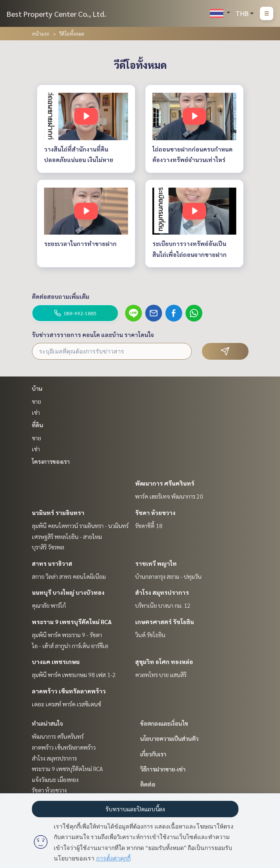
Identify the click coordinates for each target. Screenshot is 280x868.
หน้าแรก (41, 34)
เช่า (36, 412)
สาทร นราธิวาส (52, 563)
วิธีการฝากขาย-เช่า (163, 769)
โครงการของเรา (51, 461)
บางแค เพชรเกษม (56, 661)
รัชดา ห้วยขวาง (155, 512)
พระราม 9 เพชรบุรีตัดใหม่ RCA (72, 622)
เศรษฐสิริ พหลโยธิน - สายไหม (67, 536)
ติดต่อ (148, 784)
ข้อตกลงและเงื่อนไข (164, 723)
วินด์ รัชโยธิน (150, 635)
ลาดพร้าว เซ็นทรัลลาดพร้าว (69, 691)
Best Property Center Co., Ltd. (56, 14)
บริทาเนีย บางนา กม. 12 (163, 605)
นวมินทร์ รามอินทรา (58, 512)
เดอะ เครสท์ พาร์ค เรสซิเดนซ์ (67, 704)
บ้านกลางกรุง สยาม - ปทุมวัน (168, 576)
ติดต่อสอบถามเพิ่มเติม (61, 296)
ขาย (37, 401)
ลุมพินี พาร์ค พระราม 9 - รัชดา (67, 635)
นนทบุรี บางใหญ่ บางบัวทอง (68, 592)
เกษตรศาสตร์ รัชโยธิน (165, 622)
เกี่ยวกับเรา (153, 754)
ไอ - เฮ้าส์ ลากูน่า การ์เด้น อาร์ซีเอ (70, 646)
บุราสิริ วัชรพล (48, 547)
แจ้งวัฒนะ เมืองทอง (55, 779)
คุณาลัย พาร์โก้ (49, 605)
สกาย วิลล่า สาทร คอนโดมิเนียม (69, 576)
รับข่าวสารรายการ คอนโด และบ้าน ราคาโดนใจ (93, 335)
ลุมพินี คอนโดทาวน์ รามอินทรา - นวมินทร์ (80, 526)
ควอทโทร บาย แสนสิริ (161, 675)
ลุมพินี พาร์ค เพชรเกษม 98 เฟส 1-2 (74, 675)
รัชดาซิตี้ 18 (149, 526)
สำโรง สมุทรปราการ (162, 592)
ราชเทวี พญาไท (156, 563)
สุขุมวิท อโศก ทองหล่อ (164, 661)
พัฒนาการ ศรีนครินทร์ (165, 483)
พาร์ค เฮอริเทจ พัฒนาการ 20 (169, 496)
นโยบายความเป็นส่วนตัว (169, 738)
